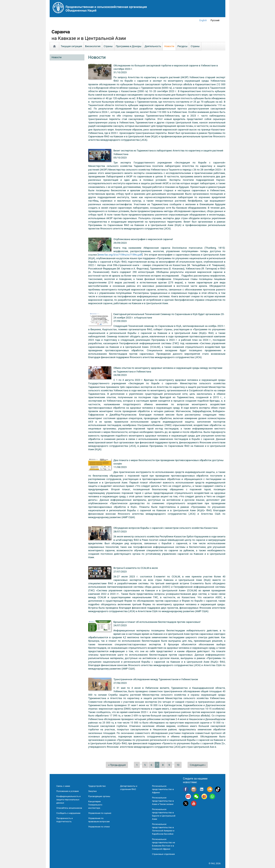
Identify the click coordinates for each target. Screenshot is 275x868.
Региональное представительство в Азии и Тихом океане (163, 801)
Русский (215, 20)
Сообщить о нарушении (68, 813)
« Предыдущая (117, 765)
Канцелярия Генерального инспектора (95, 805)
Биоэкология (93, 46)
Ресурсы (182, 46)
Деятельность (153, 46)
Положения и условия (68, 791)
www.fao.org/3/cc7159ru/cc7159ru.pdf (120, 255)
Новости (169, 46)
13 (178, 765)
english (203, 20)
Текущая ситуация (71, 46)
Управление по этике (99, 827)
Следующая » (198, 765)
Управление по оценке (100, 813)
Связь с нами (63, 786)
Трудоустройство (97, 786)
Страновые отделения (163, 854)
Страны (108, 46)
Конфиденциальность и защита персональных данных (68, 800)
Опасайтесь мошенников (69, 808)
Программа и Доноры (129, 46)
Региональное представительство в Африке (163, 789)
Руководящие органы (99, 796)
